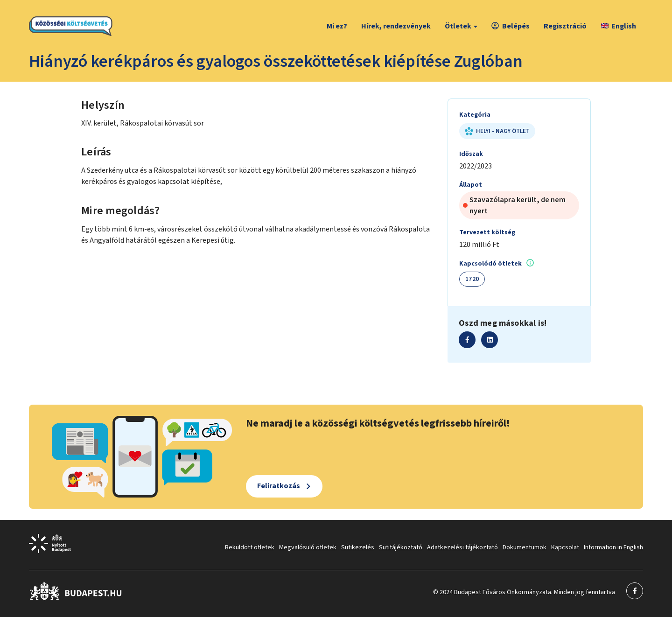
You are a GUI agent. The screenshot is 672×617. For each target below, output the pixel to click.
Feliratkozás (279, 486)
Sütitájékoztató (401, 547)
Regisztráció (565, 26)
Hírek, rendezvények (396, 26)
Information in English (613, 547)
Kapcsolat (565, 547)
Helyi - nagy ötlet (497, 131)
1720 (472, 279)
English (619, 26)
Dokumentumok (525, 547)
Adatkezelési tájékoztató (462, 547)
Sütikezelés (358, 547)
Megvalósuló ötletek (308, 547)
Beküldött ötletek (250, 547)
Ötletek (462, 26)
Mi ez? (337, 26)
